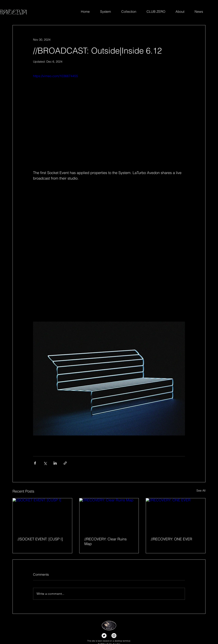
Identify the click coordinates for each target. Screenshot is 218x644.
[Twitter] (104, 636)
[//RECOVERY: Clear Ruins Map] (109, 515)
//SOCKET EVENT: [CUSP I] (40, 539)
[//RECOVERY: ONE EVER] (176, 515)
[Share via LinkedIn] (55, 463)
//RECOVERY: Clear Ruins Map (106, 541)
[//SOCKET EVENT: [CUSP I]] (42, 515)
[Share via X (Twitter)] (45, 463)
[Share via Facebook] (35, 463)
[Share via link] (65, 463)
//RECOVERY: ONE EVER (172, 539)
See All (201, 490)
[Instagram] (114, 636)
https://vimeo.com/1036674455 (56, 76)
